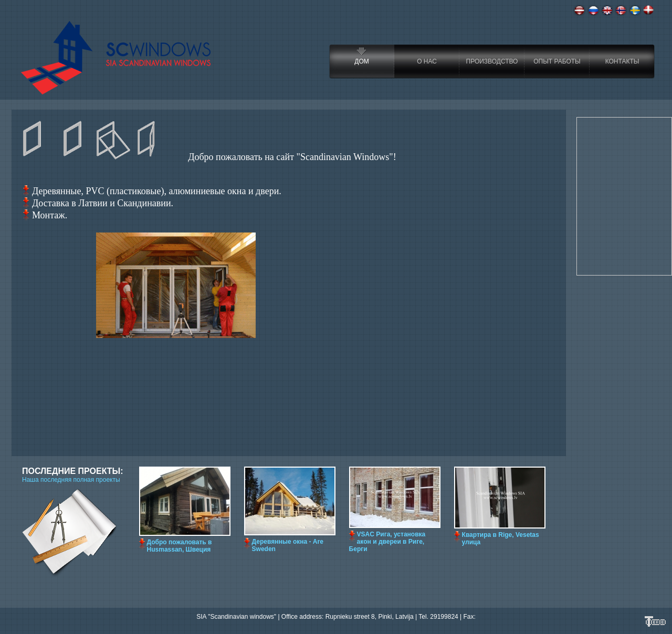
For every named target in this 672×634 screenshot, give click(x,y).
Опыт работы (557, 61)
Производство (492, 61)
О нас (427, 61)
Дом (361, 61)
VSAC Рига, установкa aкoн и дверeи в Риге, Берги (387, 542)
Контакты (622, 61)
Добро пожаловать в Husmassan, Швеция (180, 546)
